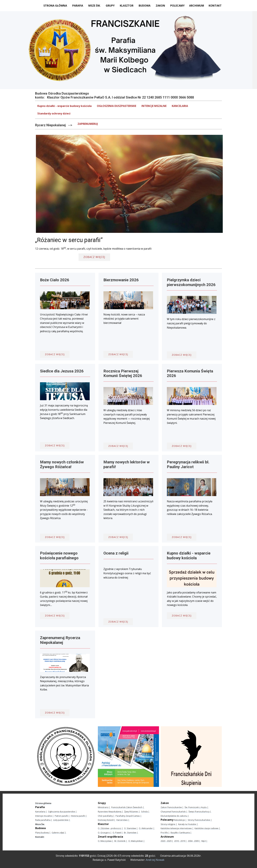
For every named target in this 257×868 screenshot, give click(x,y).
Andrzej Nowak (155, 860)
